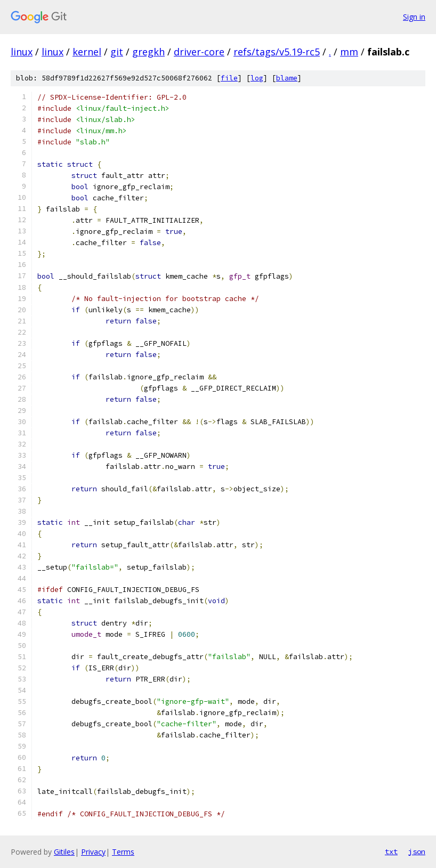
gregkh (148, 52)
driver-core (199, 52)
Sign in (414, 17)
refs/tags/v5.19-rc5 (277, 52)
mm (349, 52)
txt (391, 851)
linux (22, 52)
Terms (123, 852)
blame (287, 78)
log (257, 78)
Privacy (93, 852)
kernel (87, 52)
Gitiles (64, 852)
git (117, 52)
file (229, 78)
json (417, 851)
